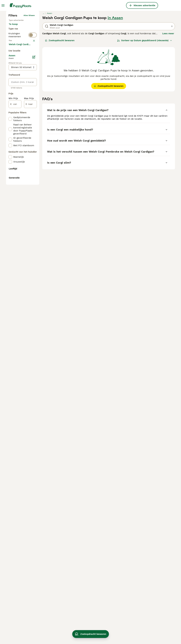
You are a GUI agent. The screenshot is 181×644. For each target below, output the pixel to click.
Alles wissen (29, 65)
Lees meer (168, 83)
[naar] (30, 235)
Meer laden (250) (21, 175)
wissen (32, 110)
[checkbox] (10, 125)
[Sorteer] (145, 90)
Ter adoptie (18, 84)
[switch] (23, 103)
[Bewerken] (34, 188)
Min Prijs (13, 229)
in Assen (115, 67)
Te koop (16, 77)
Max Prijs (29, 229)
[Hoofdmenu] (3, 5)
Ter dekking (18, 91)
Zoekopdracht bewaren (60, 90)
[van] (15, 235)
